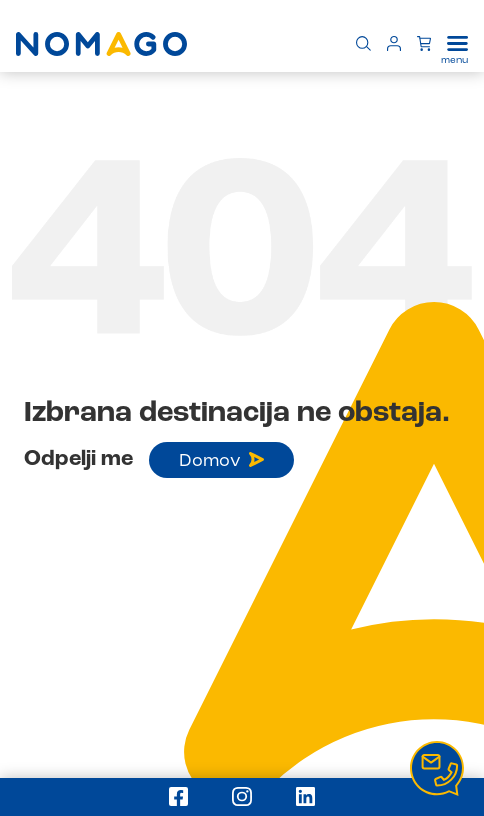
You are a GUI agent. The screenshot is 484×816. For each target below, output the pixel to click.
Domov (221, 461)
